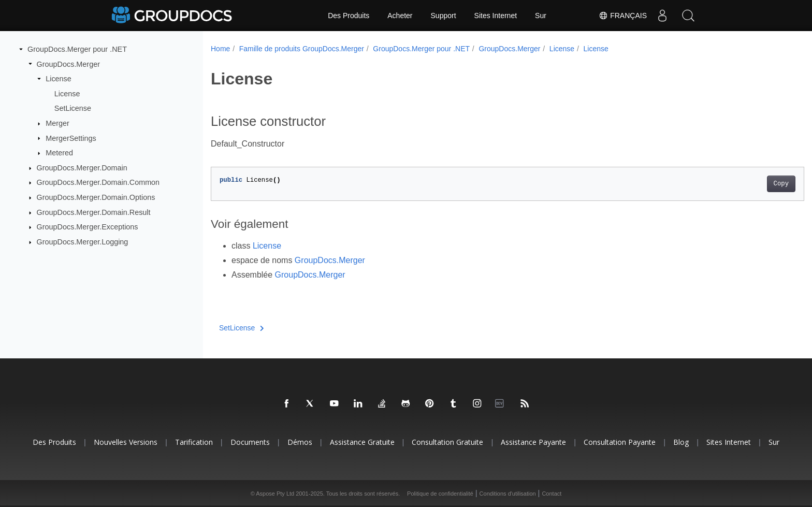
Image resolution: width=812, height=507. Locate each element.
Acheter (400, 16)
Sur (541, 16)
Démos (300, 442)
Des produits (54, 442)
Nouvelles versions (126, 442)
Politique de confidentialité (440, 494)
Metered (59, 153)
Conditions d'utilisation (508, 494)
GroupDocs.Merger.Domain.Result (94, 212)
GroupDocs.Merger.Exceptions (88, 227)
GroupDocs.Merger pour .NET (77, 49)
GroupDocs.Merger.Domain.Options (96, 197)
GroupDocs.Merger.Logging (83, 242)
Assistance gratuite (362, 442)
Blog (681, 442)
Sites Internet (496, 16)
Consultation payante (620, 442)
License (59, 79)
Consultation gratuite (447, 442)
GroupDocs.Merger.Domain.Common (98, 182)
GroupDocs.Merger (68, 64)
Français (623, 16)
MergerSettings (71, 138)
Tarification (194, 442)
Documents (250, 442)
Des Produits (349, 16)
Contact (552, 494)
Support (444, 16)
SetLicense (73, 108)
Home (220, 49)
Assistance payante (533, 442)
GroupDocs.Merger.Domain (82, 168)
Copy (740, 184)
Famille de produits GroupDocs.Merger (302, 49)
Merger (57, 123)
